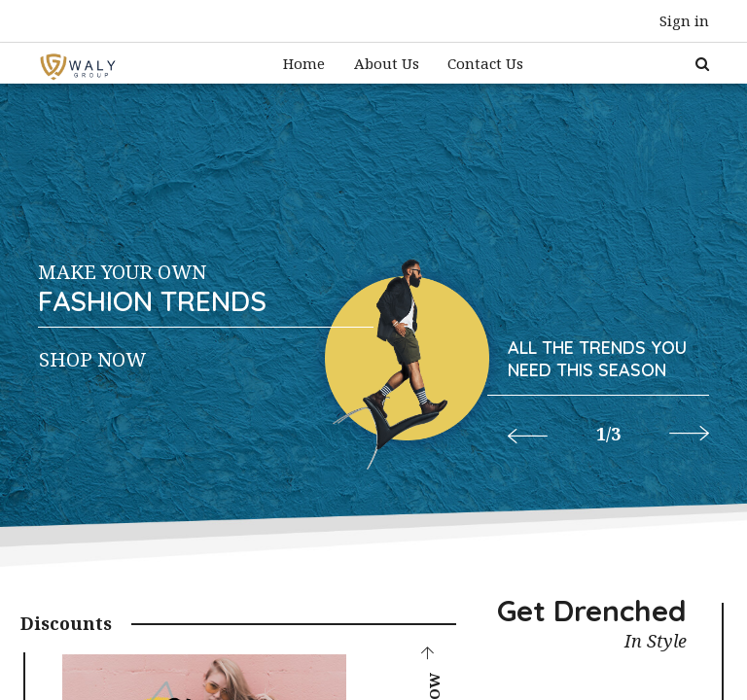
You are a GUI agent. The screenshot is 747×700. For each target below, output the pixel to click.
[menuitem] (304, 64)
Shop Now (92, 359)
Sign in (684, 20)
